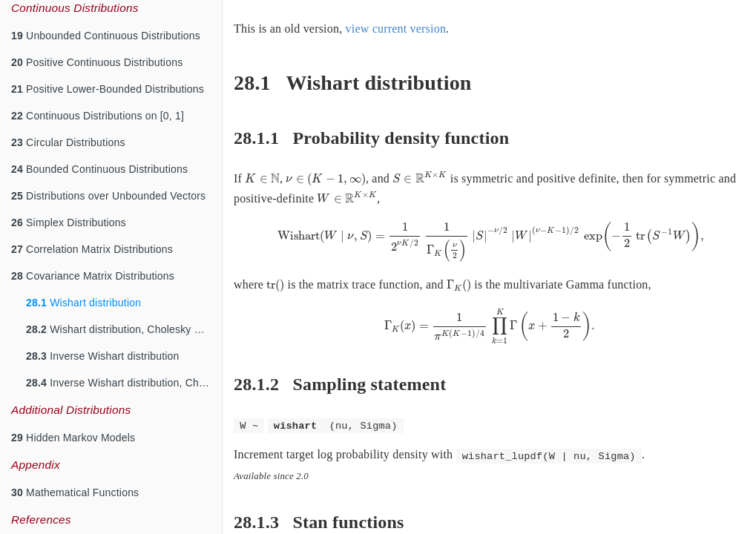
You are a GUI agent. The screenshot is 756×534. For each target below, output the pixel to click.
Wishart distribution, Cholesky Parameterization (124, 329)
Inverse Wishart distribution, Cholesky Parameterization (124, 383)
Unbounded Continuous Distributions (106, 36)
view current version (396, 29)
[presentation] (262, 178)
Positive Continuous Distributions (97, 62)
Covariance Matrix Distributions (93, 276)
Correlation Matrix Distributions (92, 249)
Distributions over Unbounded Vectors (108, 196)
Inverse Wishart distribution (103, 356)
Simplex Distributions (69, 222)
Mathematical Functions (75, 492)
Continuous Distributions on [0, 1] (98, 116)
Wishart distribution (83, 303)
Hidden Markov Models (73, 438)
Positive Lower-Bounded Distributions (108, 89)
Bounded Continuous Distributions (99, 169)
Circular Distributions (68, 142)
